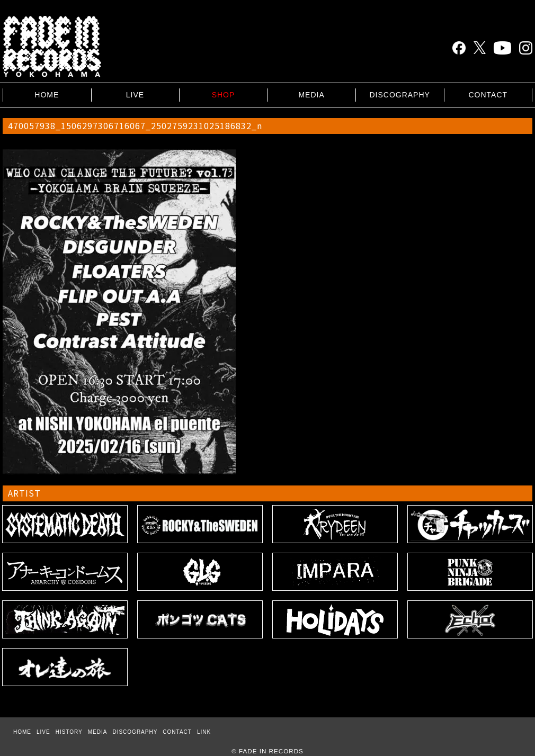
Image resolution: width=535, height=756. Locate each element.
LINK (204, 732)
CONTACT (488, 95)
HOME (47, 95)
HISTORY (69, 732)
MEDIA (311, 95)
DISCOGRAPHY (399, 95)
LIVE (135, 95)
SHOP (224, 95)
